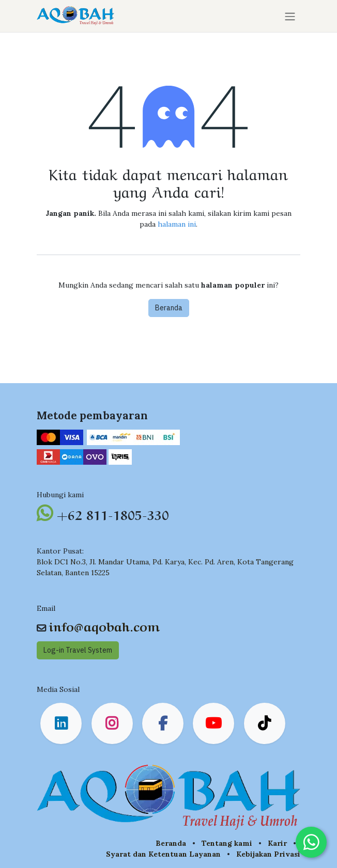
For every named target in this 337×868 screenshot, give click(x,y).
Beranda (169, 308)
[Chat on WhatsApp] (311, 842)
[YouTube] (213, 723)
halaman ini (177, 224)
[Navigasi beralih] (290, 16)
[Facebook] (163, 723)
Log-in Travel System (78, 650)
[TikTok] (265, 723)
